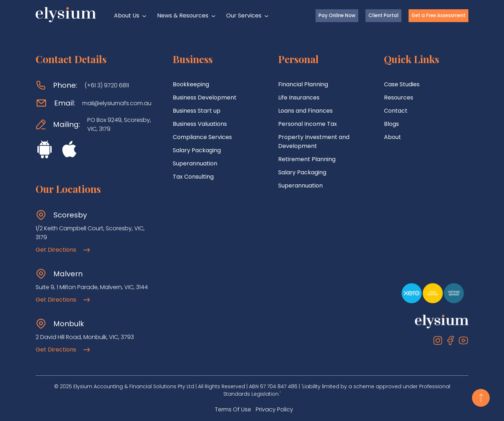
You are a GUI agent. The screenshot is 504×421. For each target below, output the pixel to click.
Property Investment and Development (314, 142)
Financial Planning (303, 84)
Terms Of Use (233, 409)
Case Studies (402, 84)
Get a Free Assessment (438, 16)
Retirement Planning (307, 159)
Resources (399, 97)
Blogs (391, 124)
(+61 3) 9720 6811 (107, 85)
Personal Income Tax (308, 124)
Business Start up (197, 111)
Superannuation (195, 163)
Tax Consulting (193, 177)
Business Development (205, 97)
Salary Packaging (197, 150)
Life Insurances (299, 97)
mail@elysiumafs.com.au (117, 103)
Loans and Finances (305, 111)
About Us (127, 16)
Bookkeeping (191, 84)
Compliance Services (202, 137)
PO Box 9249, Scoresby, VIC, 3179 (119, 124)
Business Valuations (200, 124)
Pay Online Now (337, 16)
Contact (396, 111)
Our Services (244, 16)
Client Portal (383, 16)
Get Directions (63, 250)
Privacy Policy (274, 409)
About (393, 137)
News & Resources (183, 16)
